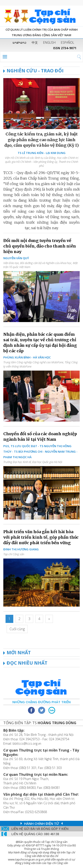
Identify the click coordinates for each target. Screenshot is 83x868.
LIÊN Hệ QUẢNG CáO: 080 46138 (35, 834)
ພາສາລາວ (19, 42)
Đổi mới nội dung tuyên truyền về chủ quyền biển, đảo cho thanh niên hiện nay (40, 246)
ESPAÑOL (68, 42)
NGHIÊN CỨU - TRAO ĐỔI (33, 71)
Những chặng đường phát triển (41, 702)
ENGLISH (49, 42)
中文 (35, 42)
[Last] (17, 629)
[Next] (49, 619)
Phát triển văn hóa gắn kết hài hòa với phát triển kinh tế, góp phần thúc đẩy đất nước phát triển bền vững (41, 537)
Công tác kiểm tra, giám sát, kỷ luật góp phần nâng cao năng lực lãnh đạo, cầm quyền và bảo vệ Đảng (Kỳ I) (42, 140)
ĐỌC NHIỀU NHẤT (27, 663)
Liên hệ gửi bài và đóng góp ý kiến (40, 829)
